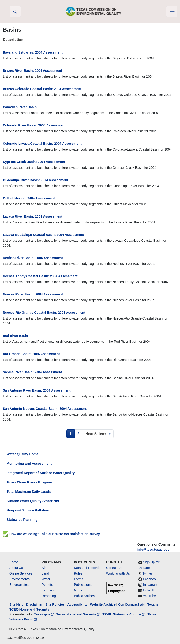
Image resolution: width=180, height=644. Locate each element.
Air (44, 568)
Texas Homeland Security (79, 614)
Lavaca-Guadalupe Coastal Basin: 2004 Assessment (43, 235)
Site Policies (55, 604)
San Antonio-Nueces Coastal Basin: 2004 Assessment (45, 409)
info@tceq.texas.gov (153, 550)
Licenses (48, 590)
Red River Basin (15, 336)
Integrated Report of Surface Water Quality (41, 473)
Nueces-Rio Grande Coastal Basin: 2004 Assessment (44, 313)
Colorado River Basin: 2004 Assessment (34, 125)
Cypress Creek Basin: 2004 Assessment (34, 162)
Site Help (16, 604)
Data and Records (87, 568)
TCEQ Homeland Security (29, 609)
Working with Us (118, 573)
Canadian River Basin (20, 107)
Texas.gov (44, 614)
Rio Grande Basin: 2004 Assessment (31, 354)
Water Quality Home (22, 454)
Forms (79, 579)
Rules (78, 573)
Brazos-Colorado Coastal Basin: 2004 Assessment (42, 89)
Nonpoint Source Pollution (28, 510)
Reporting (49, 596)
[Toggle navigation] (172, 11)
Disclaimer (34, 604)
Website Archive (103, 604)
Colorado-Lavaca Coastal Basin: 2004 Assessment (42, 144)
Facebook (150, 579)
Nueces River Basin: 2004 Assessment (33, 294)
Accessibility (78, 604)
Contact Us (114, 568)
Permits (47, 585)
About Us (16, 568)
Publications (83, 585)
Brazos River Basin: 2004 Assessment (32, 71)
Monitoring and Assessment (29, 464)
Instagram (150, 585)
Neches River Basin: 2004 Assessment (33, 258)
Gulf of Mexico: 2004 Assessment (29, 198)
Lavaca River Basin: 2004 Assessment (33, 216)
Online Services (21, 573)
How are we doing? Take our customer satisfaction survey (51, 534)
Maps (78, 590)
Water (46, 579)
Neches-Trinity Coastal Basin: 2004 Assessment (40, 276)
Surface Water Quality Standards (33, 501)
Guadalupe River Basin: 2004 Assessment (36, 180)
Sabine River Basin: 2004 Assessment (32, 372)
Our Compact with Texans (138, 604)
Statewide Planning (22, 520)
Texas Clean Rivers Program (29, 482)
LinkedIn (149, 590)
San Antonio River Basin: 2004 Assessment (37, 390)
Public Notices (84, 596)
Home (14, 562)
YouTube (149, 596)
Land (45, 573)
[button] (15, 11)
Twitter (147, 573)
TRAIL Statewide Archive (124, 614)
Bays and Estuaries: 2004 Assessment (33, 52)
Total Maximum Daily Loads (29, 492)
